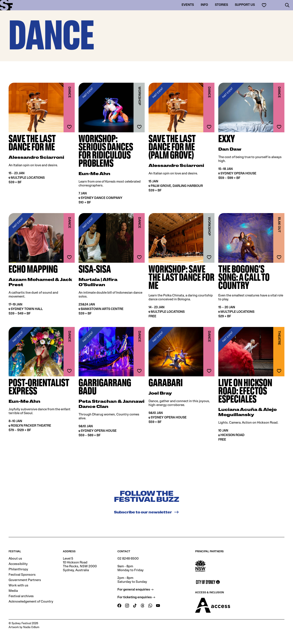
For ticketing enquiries (136, 597)
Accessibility (18, 564)
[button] (287, 5)
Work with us (18, 586)
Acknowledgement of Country (31, 602)
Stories (221, 5)
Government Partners (25, 580)
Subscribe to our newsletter (146, 512)
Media (13, 591)
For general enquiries (135, 590)
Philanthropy (18, 569)
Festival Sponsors (22, 575)
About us (15, 559)
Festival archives (21, 596)
